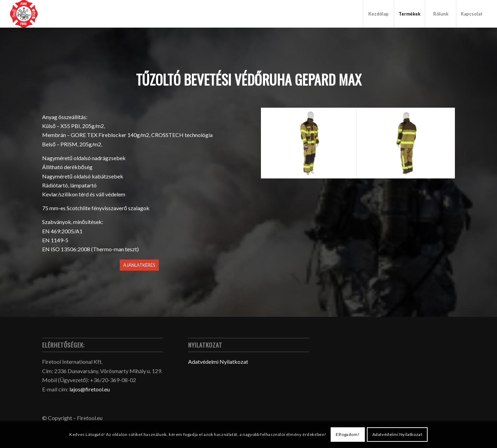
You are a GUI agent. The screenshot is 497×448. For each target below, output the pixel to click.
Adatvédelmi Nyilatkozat (218, 362)
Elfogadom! (348, 434)
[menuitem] (378, 14)
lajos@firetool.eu (90, 389)
